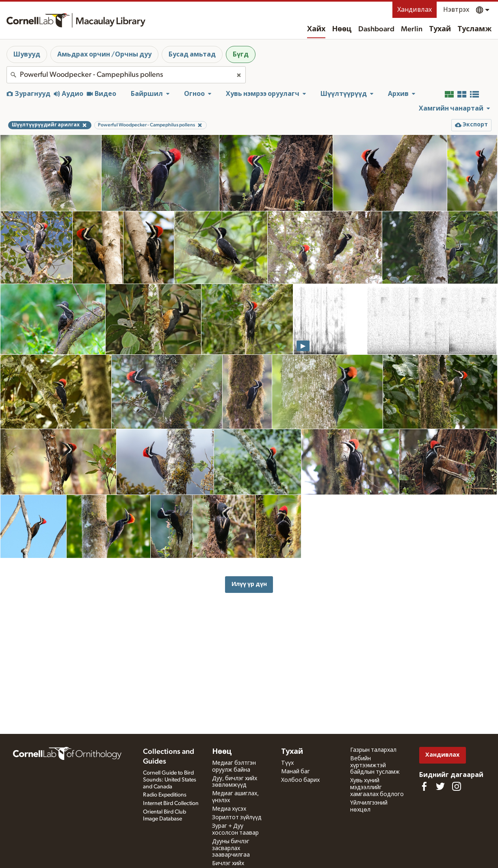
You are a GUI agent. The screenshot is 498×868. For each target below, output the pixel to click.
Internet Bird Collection (171, 803)
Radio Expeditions (165, 795)
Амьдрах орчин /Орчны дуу (104, 54)
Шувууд (27, 54)
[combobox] (126, 75)
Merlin (412, 29)
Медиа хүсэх (229, 809)
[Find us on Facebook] (424, 786)
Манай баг (296, 772)
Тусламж (474, 29)
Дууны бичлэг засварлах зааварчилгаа (231, 848)
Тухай (440, 29)
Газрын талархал (373, 750)
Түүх (287, 763)
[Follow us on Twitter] (440, 786)
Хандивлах (415, 10)
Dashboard (376, 29)
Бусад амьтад (192, 54)
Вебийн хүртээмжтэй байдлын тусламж (375, 766)
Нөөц (342, 29)
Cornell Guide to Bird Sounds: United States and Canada (170, 780)
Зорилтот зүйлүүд (237, 818)
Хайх (316, 29)
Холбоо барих (300, 780)
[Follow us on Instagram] (457, 786)
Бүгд (241, 54)
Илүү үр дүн (249, 584)
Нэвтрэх (456, 10)
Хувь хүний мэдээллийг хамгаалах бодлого (377, 788)
